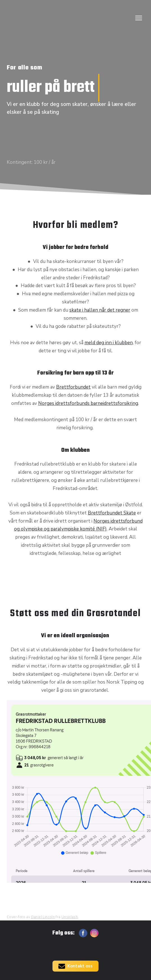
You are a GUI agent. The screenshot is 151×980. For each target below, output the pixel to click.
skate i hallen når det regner (100, 310)
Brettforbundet (73, 387)
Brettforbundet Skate (112, 513)
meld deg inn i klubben (109, 343)
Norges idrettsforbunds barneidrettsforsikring (88, 403)
